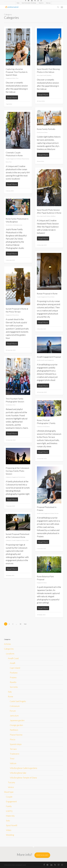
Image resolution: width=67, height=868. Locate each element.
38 (20, 624)
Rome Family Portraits (46, 129)
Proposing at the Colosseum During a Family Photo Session (17, 471)
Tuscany (11, 782)
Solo (8, 821)
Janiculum (14, 716)
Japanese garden (17, 720)
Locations (10, 654)
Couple (8, 159)
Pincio (14, 315)
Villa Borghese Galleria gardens (23, 768)
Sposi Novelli (43, 75)
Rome (14, 78)
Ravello (13, 682)
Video (27, 540)
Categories (9, 649)
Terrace (57, 513)
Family (39, 132)
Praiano (52, 513)
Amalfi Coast (44, 360)
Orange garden (16, 725)
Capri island (15, 668)
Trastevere (15, 754)
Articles (7, 644)
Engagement (9, 78)
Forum (42, 132)
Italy (10, 692)
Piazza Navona (25, 159)
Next (25, 624)
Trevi (17, 78)
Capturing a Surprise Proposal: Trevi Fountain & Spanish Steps (17, 72)
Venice (11, 787)
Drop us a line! (42, 855)
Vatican (49, 216)
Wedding (49, 75)
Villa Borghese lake (18, 225)
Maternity (10, 816)
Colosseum (40, 427)
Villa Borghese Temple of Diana (23, 778)
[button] (62, 7)
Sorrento (14, 687)
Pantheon (19, 159)
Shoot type (9, 792)
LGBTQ (9, 811)
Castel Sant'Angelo (18, 701)
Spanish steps (16, 744)
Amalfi (39, 360)
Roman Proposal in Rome (47, 294)
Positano (14, 673)
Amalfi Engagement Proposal (49, 357)
